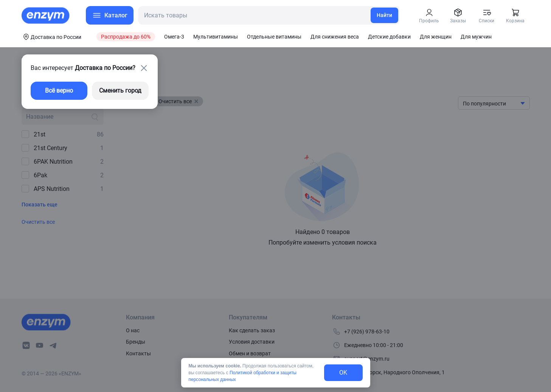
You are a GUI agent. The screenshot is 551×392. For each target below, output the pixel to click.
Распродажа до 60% (126, 37)
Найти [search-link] (384, 15)
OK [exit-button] (343, 373)
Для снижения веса (335, 37)
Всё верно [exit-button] (59, 91)
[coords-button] (51, 37)
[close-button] (144, 68)
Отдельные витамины (274, 37)
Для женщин (436, 37)
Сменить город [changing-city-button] (120, 91)
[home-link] (46, 15)
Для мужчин (476, 37)
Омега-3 (174, 37)
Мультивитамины (216, 37)
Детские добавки (389, 37)
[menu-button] (110, 15)
